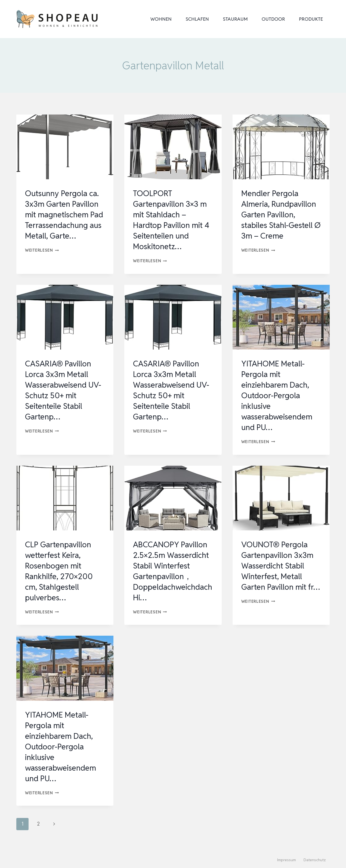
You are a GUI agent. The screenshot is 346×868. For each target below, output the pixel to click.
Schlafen (197, 19)
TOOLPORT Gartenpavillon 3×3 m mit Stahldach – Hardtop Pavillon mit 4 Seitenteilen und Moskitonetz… (173, 220)
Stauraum (235, 19)
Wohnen (161, 19)
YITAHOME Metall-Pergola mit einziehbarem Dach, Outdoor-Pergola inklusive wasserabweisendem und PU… (278, 395)
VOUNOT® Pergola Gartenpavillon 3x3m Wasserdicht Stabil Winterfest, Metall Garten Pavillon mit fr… (279, 571)
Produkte (311, 19)
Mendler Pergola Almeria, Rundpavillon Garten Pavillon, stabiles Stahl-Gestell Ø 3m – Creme (280, 214)
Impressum (287, 860)
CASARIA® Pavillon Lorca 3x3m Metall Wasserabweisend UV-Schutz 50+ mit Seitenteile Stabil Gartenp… (65, 390)
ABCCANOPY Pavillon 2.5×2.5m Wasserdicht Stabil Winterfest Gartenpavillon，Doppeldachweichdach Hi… (172, 571)
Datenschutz (315, 860)
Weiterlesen (42, 261)
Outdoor (273, 19)
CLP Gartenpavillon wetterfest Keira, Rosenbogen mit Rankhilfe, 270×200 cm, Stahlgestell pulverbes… (61, 571)
